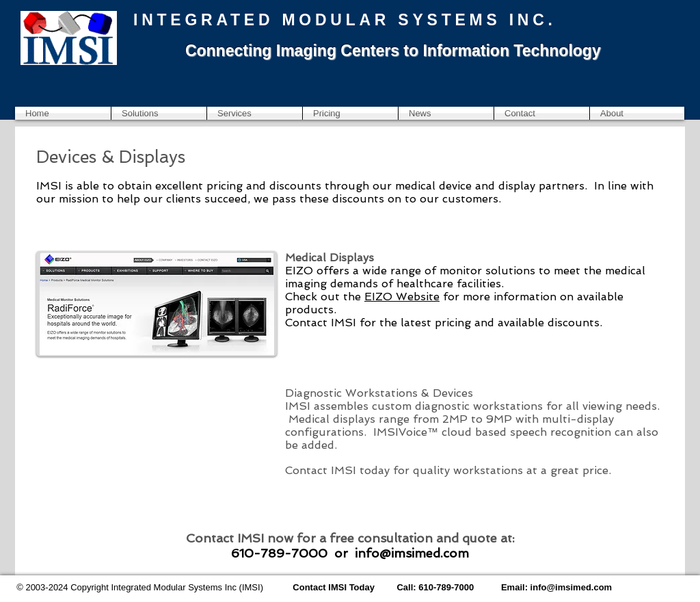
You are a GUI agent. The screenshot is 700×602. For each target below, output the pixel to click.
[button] (159, 113)
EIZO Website (402, 297)
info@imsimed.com (412, 553)
